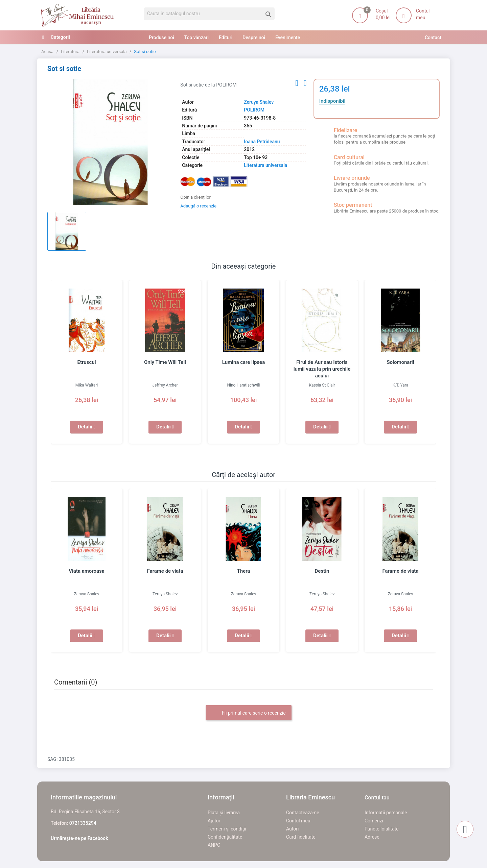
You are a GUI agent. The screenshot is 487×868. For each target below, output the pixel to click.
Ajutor (214, 821)
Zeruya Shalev (259, 102)
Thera (244, 571)
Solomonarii (400, 362)
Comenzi (374, 821)
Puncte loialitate (382, 829)
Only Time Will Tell (165, 362)
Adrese (372, 837)
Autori (292, 829)
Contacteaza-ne (303, 813)
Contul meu (298, 821)
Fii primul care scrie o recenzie (248, 713)
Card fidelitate (301, 837)
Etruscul (86, 362)
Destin (322, 571)
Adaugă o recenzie (198, 206)
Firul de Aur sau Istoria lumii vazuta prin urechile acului (322, 369)
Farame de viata (165, 571)
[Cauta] (209, 14)
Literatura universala (265, 165)
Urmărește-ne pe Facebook (79, 838)
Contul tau (377, 798)
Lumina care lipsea (243, 362)
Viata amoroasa (87, 571)
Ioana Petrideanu (262, 142)
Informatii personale (386, 813)
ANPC (214, 845)
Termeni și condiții (227, 829)
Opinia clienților (195, 197)
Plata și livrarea (224, 813)
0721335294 (83, 823)
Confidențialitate (225, 837)
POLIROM (254, 110)
